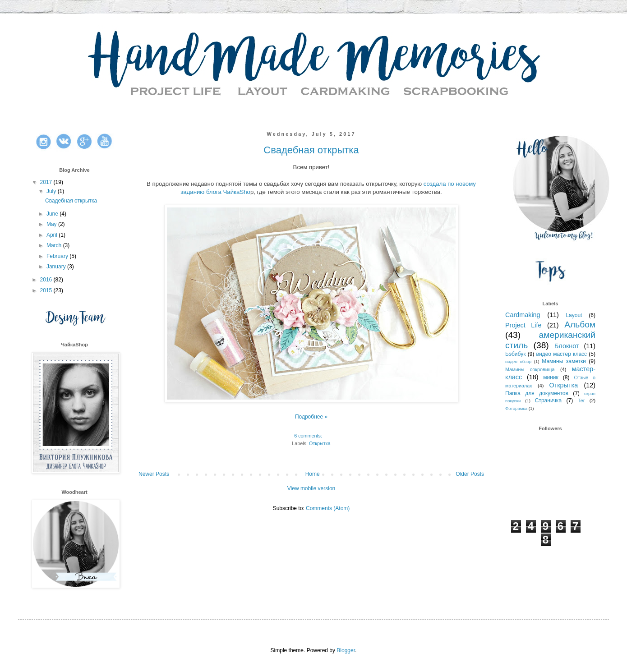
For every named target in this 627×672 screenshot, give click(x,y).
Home (313, 474)
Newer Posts (154, 474)
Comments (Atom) (328, 508)
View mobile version (311, 488)
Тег (581, 400)
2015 (47, 290)
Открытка (320, 443)
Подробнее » (311, 417)
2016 (47, 280)
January (57, 267)
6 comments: (309, 436)
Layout (574, 315)
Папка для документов (537, 393)
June (53, 214)
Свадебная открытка (311, 150)
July (52, 191)
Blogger (346, 650)
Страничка (548, 400)
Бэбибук (515, 354)
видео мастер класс (562, 354)
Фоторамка (516, 408)
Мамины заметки (564, 361)
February (58, 256)
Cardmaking (523, 315)
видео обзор (518, 361)
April (53, 235)
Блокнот (567, 346)
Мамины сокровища (530, 369)
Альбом (580, 324)
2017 (47, 182)
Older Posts (470, 474)
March (55, 245)
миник (551, 377)
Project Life (523, 325)
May (52, 224)
